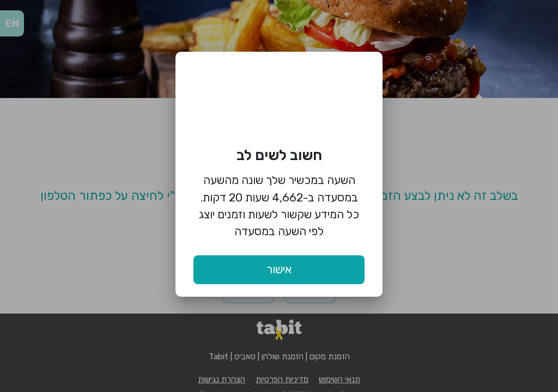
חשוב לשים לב (279, 155)
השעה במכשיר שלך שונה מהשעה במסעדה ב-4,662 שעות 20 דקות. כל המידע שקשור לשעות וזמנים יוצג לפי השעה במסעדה (279, 206)
